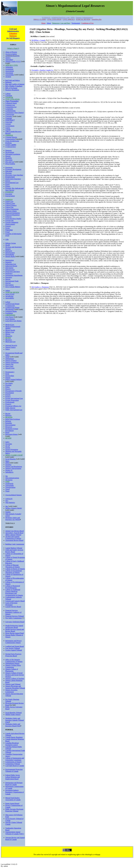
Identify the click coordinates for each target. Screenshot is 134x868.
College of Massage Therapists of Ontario (13, 566)
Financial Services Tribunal (15, 616)
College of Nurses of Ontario (15, 569)
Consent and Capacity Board (15, 601)
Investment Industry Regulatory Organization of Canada (15, 792)
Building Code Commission (15, 544)
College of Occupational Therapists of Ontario (14, 572)
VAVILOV (9, 499)
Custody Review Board (13, 607)
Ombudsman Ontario (12, 663)
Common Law (10, 105)
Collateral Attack (11, 103)
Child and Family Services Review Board (14, 551)
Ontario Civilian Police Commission (13, 666)
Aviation (8, 77)
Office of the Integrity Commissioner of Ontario (14, 661)
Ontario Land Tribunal (13, 684)
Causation (9, 96)
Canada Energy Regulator (14, 737)
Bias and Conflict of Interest (15, 84)
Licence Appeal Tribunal (14, 650)
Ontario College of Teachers (15, 679)
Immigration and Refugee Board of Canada (14, 784)
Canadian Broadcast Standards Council (12, 744)
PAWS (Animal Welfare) (14, 379)
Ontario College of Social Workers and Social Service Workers (15, 675)
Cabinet (8, 94)
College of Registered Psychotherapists (13, 587)
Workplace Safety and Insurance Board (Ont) (13, 725)
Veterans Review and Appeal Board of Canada (15, 839)
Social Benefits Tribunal (14, 713)
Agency (8, 58)
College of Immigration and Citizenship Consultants (15, 759)
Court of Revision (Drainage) (11, 604)
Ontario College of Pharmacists (12, 670)
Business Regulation (12, 90)
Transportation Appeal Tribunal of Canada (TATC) (15, 833)
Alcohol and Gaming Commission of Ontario (13, 538)
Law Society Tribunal (13, 648)
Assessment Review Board (14, 540)
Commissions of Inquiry (14, 762)
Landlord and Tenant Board (15, 646)
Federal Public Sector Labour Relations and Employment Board (13, 777)
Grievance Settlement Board (15, 622)
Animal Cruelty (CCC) (13, 61)
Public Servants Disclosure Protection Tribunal (14, 810)
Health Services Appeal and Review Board (15, 630)
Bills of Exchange (11, 88)
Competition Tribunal (13, 764)
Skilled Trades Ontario (13, 715)
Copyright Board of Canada (15, 766)
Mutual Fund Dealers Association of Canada (13, 799)
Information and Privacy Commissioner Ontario (14, 642)
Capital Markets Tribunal (14, 548)
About (49, 23)
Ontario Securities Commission (11, 691)
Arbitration (9, 67)
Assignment (9, 69)
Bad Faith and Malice (13, 80)
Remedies (9, 423)
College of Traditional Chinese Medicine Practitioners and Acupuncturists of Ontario (14, 592)
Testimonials (76, 23)
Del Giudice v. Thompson (40, 287)
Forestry (8, 226)
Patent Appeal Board (12, 803)
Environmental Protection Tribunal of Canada (14, 770)
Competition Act (11, 107)
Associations (10, 71)
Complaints (9, 109)
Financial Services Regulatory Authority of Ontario (13, 612)
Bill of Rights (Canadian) (14, 86)
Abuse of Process (11, 52)
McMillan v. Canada (38, 40)
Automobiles (10, 75)
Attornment (9, 73)
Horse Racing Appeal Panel (15, 633)
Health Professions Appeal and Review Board (14, 626)
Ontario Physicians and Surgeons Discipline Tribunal (15, 687)
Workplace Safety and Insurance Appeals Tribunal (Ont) (15, 720)
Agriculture (9, 60)
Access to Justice (11, 54)
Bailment (8, 82)
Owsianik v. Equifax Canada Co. (43, 70)
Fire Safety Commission (14, 618)
